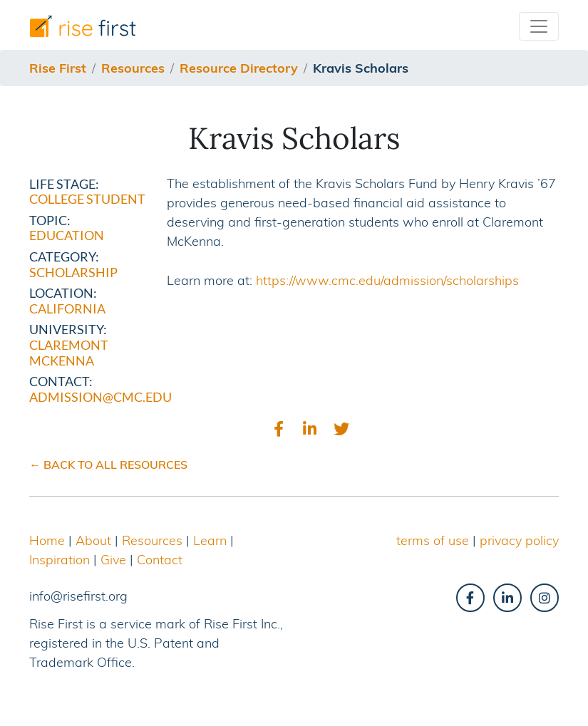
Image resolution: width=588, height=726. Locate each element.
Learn (210, 540)
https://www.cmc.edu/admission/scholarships (387, 280)
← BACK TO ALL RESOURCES (108, 465)
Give (113, 560)
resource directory (239, 68)
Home (47, 540)
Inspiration (60, 560)
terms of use (433, 540)
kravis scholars (361, 68)
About (93, 540)
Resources (152, 540)
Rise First (58, 68)
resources (133, 68)
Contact (160, 560)
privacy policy (519, 540)
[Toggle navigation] (539, 26)
